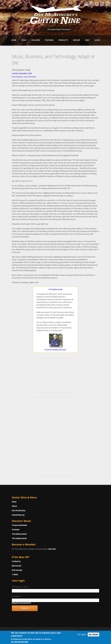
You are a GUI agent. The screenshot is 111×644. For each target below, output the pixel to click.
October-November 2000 (22, 73)
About (14, 506)
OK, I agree (82, 636)
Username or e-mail (20, 587)
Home (14, 40)
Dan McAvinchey (19, 511)
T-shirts (15, 575)
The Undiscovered (19, 538)
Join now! (52, 549)
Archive (77, 40)
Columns (36, 40)
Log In (97, 40)
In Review (16, 530)
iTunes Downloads (19, 525)
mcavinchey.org (18, 515)
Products (63, 40)
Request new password (21, 603)
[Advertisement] (55, 375)
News (24, 40)
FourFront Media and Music (55, 350)
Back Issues (17, 566)
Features (49, 40)
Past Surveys (17, 570)
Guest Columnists (30, 77)
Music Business (17, 77)
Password (16, 596)
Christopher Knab (55, 289)
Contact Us (16, 561)
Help (87, 40)
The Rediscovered (19, 534)
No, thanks (93, 636)
